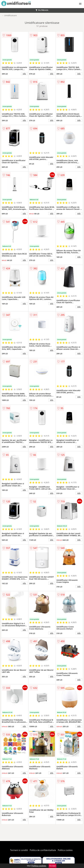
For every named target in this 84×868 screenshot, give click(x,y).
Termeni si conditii (19, 850)
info (24, 74)
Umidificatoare (10, 15)
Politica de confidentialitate (43, 850)
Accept (53, 866)
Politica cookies (65, 850)
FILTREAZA (42, 10)
